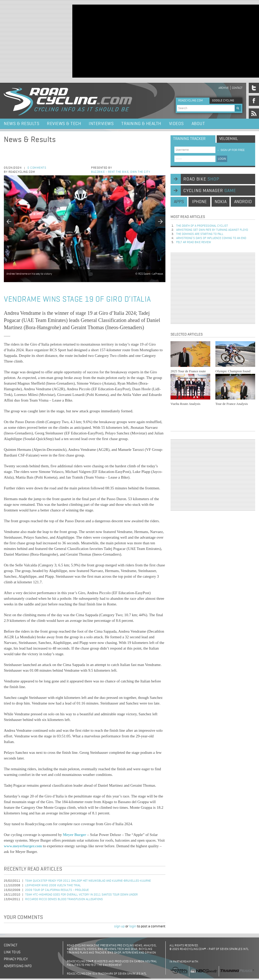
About (198, 124)
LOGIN (222, 159)
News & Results (22, 124)
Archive (224, 88)
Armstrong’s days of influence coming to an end (211, 238)
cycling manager (210, 191)
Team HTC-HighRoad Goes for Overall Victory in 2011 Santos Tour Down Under (81, 895)
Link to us (12, 952)
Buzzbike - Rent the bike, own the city (121, 172)
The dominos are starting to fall (200, 234)
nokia (221, 202)
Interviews (101, 124)
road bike (201, 179)
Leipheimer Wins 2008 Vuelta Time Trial (53, 886)
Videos (176, 124)
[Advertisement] (132, 41)
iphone (199, 202)
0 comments (37, 168)
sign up (119, 926)
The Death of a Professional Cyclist (202, 226)
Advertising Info (18, 966)
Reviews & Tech (64, 124)
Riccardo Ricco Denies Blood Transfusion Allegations (64, 899)
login (133, 926)
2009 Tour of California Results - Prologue (57, 890)
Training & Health (141, 124)
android (243, 202)
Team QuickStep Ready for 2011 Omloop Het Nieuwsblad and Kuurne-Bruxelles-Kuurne (88, 881)
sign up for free (231, 150)
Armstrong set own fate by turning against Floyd (212, 230)
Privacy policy (16, 959)
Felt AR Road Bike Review (194, 242)
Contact (237, 88)
